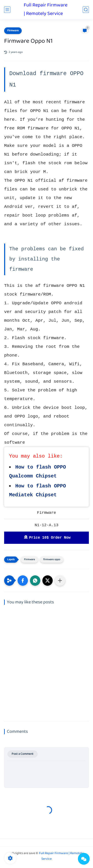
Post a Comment (23, 754)
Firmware (13, 31)
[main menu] (7, 10)
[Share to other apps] (60, 581)
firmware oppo (52, 560)
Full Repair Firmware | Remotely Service (46, 10)
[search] (86, 10)
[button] (23, 581)
